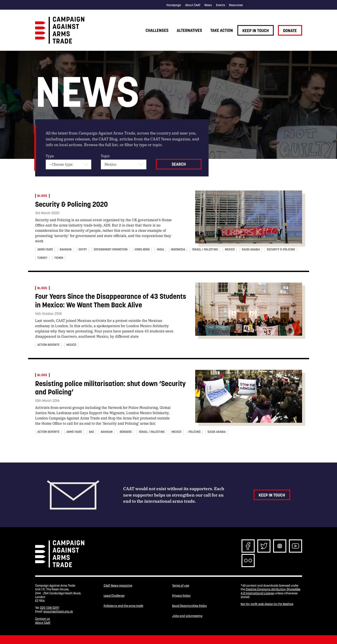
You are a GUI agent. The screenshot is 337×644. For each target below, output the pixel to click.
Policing (195, 432)
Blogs (42, 196)
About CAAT (193, 5)
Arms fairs (45, 249)
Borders (126, 432)
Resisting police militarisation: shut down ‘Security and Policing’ (110, 388)
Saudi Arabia (251, 249)
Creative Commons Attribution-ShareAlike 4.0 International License (270, 591)
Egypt (83, 249)
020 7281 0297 (50, 608)
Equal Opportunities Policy (189, 606)
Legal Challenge (114, 596)
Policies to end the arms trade (123, 606)
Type (50, 156)
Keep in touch (256, 31)
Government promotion (111, 249)
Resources (236, 5)
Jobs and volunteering (187, 616)
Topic (105, 156)
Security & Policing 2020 (71, 204)
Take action (222, 30)
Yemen (59, 258)
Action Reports (48, 345)
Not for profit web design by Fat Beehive (267, 604)
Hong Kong (142, 249)
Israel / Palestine (205, 249)
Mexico (230, 249)
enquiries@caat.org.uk (58, 611)
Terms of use (181, 586)
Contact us (42, 619)
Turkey (42, 258)
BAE (91, 432)
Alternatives (189, 30)
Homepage (174, 5)
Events (221, 5)
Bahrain (66, 249)
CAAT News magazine (118, 586)
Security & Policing (281, 249)
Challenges (157, 30)
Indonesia (178, 249)
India (160, 249)
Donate (290, 31)
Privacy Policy (181, 596)
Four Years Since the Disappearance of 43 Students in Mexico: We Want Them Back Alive (111, 300)
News (208, 5)
